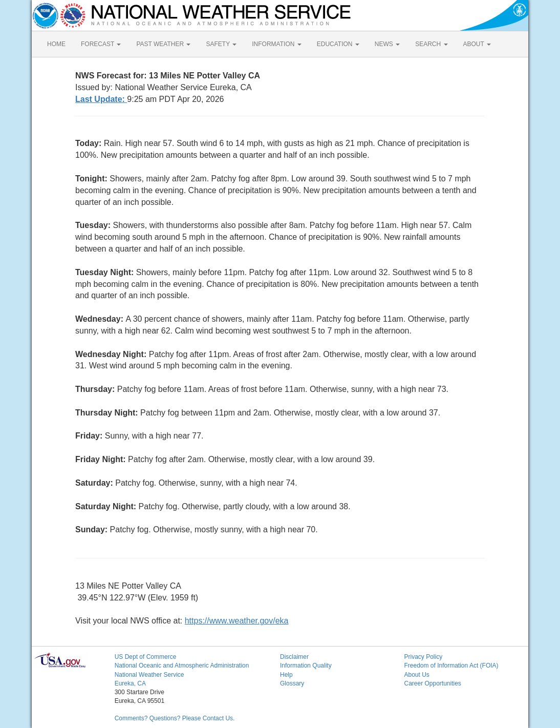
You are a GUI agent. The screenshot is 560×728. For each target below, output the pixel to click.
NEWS (387, 44)
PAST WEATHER (163, 44)
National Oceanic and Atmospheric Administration (182, 665)
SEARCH (431, 44)
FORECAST (101, 44)
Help (286, 675)
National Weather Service (149, 675)
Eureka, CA (130, 683)
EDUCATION (338, 44)
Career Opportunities (432, 683)
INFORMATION (276, 44)
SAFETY (221, 44)
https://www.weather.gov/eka (237, 621)
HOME (56, 44)
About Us (416, 675)
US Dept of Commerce (146, 657)
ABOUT (477, 44)
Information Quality (306, 665)
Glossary (292, 683)
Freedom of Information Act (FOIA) (451, 665)
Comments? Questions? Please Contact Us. (175, 718)
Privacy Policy (423, 657)
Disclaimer (294, 657)
